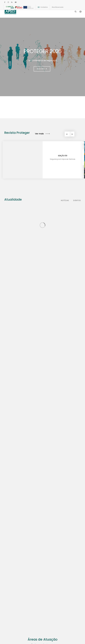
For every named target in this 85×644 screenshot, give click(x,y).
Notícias (65, 200)
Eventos (77, 200)
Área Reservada (58, 7)
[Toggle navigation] (80, 12)
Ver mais (42, 134)
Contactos (44, 7)
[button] (72, 134)
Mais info (42, 69)
